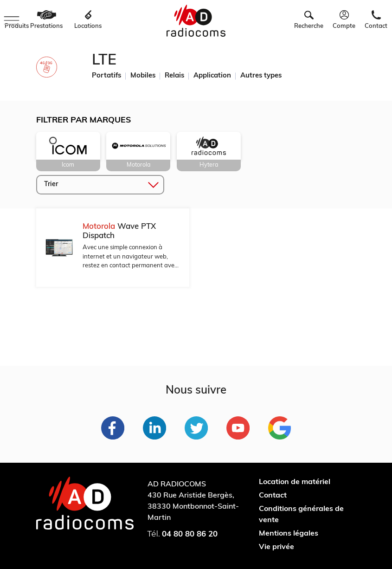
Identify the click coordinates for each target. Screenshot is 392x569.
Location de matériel (295, 482)
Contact (273, 496)
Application (212, 76)
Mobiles (143, 76)
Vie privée (276, 547)
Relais (174, 76)
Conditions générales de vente (301, 515)
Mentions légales (289, 534)
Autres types (261, 76)
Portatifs (106, 76)
